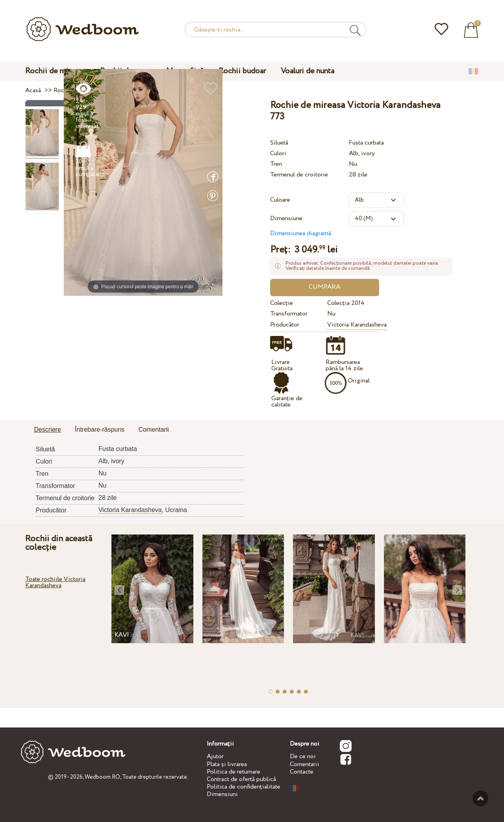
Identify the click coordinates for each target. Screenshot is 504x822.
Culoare (280, 200)
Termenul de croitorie (299, 175)
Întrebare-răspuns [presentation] (100, 430)
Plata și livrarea (227, 764)
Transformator (289, 314)
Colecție (282, 303)
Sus (480, 798)
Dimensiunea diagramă (301, 233)
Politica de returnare (233, 772)
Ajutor (215, 756)
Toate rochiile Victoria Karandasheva (55, 582)
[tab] (47, 430)
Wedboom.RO (102, 777)
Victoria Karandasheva (357, 325)
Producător (285, 325)
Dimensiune (286, 218)
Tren (276, 164)
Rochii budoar (242, 71)
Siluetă (279, 143)
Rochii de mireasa (55, 71)
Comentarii (305, 764)
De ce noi (303, 756)
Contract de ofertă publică (241, 779)
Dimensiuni (222, 794)
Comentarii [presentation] (154, 430)
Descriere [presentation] (47, 430)
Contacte (302, 772)
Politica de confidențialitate (244, 787)
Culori (278, 153)
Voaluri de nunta (308, 71)
